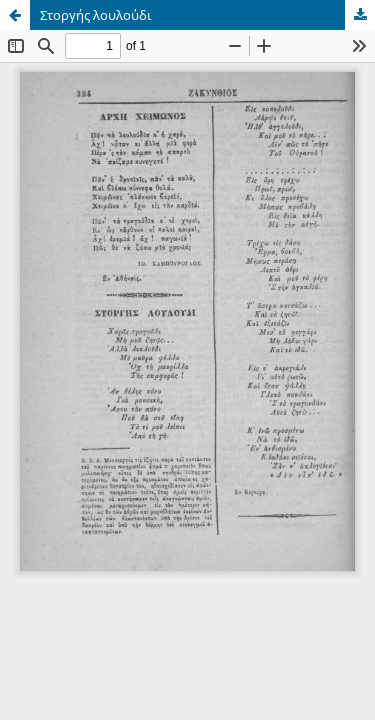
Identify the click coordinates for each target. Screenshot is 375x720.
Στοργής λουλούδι (96, 15)
